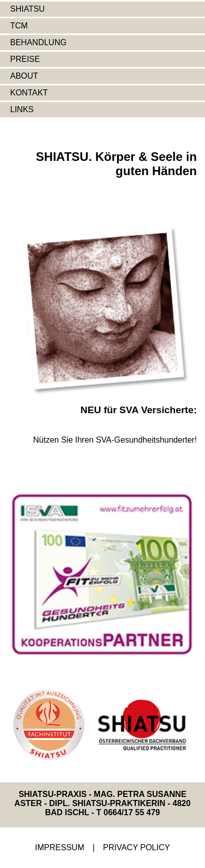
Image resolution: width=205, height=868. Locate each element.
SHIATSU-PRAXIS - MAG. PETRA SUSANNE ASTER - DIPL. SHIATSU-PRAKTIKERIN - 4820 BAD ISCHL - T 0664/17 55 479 (102, 803)
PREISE (25, 59)
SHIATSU (27, 9)
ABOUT (24, 76)
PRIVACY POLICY (136, 847)
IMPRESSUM (60, 847)
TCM (19, 26)
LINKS (22, 109)
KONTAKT (29, 93)
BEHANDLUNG (38, 42)
